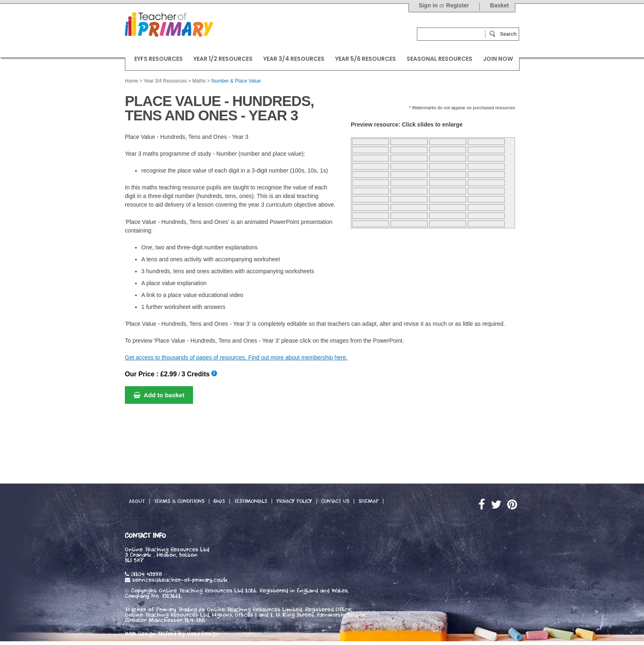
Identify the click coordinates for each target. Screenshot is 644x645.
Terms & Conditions (179, 501)
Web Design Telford (151, 634)
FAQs (219, 501)
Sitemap (369, 501)
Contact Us (335, 501)
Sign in (428, 5)
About (137, 501)
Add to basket (159, 395)
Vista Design (203, 634)
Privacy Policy (294, 501)
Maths (199, 81)
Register (458, 5)
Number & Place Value (236, 81)
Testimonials (251, 501)
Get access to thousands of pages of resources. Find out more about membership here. (236, 357)
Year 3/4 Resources (165, 81)
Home (131, 81)
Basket (499, 5)
